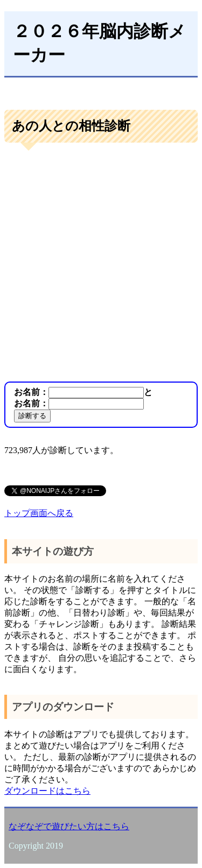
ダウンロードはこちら (47, 791)
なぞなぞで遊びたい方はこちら (69, 826)
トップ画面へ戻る (39, 513)
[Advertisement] (101, 263)
